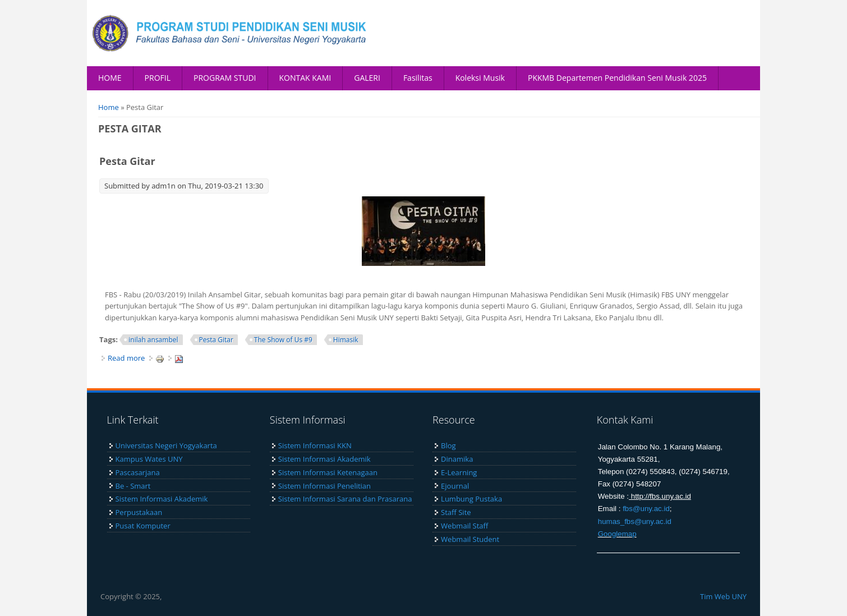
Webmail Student (470, 539)
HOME (110, 78)
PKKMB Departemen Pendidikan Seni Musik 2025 (617, 78)
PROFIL (158, 78)
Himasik (346, 340)
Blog (448, 445)
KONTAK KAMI (305, 78)
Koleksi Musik (480, 78)
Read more (126, 358)
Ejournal (455, 486)
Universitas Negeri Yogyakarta (166, 445)
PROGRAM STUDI (225, 78)
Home (109, 107)
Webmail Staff (464, 526)
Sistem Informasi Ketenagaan (328, 472)
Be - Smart (133, 486)
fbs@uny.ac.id (646, 509)
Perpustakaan (139, 512)
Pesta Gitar (127, 161)
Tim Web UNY (723, 596)
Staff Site (456, 512)
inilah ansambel (153, 340)
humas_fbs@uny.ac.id (635, 521)
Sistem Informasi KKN (315, 445)
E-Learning (459, 472)
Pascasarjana (138, 472)
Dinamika (457, 459)
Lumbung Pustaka (471, 499)
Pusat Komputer (143, 526)
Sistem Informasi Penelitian (324, 486)
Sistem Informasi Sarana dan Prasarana (345, 499)
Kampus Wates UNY (149, 459)
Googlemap (617, 534)
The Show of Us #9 (283, 340)
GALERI (367, 78)
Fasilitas (418, 78)
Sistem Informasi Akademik (162, 499)
